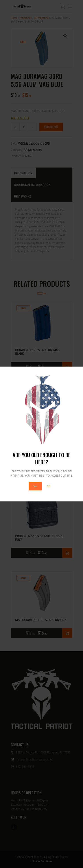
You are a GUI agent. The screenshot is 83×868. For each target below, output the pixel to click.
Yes (35, 486)
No (48, 486)
